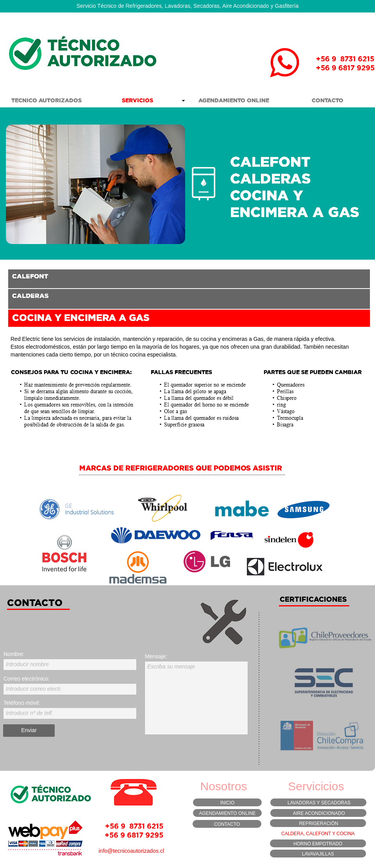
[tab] (189, 279)
